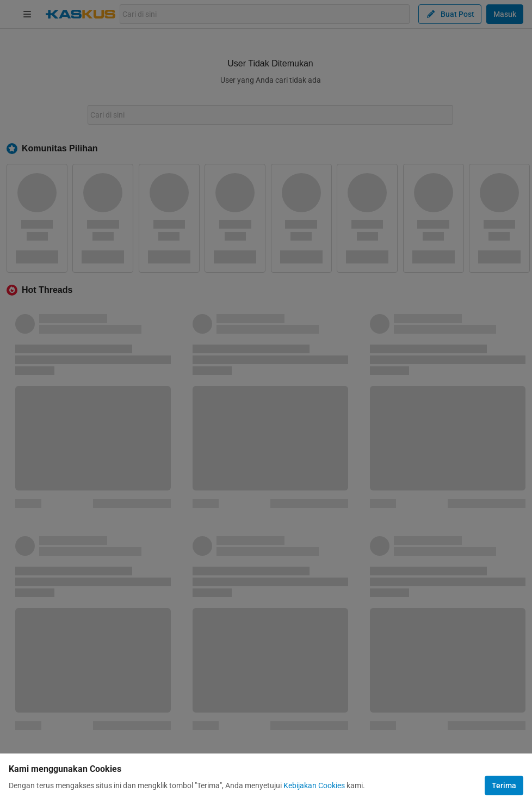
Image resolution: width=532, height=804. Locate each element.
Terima (504, 785)
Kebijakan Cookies (314, 785)
